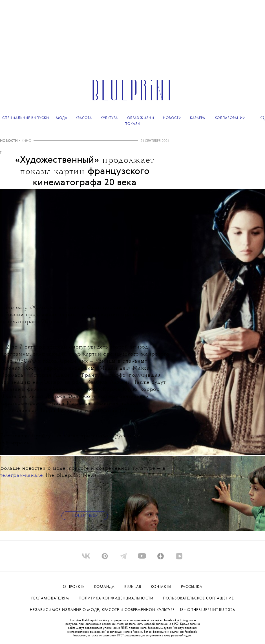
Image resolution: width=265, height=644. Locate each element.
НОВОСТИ (9, 141)
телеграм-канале (21, 476)
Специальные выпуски (26, 118)
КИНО (26, 141)
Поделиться (85, 516)
